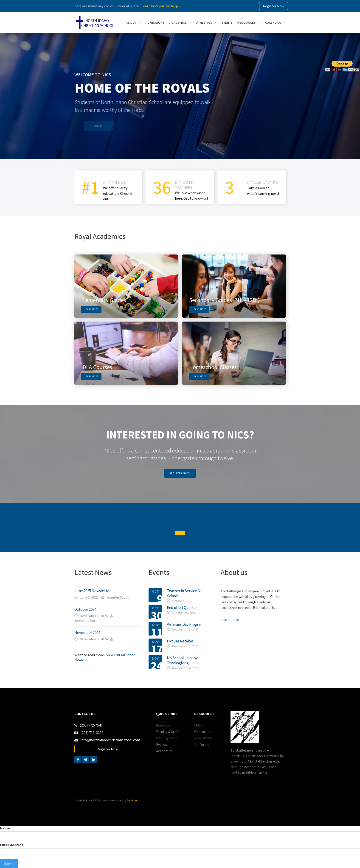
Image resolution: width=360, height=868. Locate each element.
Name (5, 828)
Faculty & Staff (167, 732)
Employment (167, 738)
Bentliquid (133, 800)
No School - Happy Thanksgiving (182, 660)
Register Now (274, 6)
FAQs (198, 725)
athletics (204, 23)
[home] (95, 23)
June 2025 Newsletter (93, 591)
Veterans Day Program (185, 624)
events (227, 23)
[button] (133, 23)
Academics (164, 751)
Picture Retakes (180, 641)
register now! (180, 473)
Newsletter (203, 738)
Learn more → (232, 619)
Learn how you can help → (162, 6)
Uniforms (202, 744)
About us (163, 725)
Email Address (12, 845)
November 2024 (87, 633)
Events (162, 744)
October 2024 (85, 609)
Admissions (155, 23)
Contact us (203, 732)
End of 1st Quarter (182, 608)
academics (178, 23)
